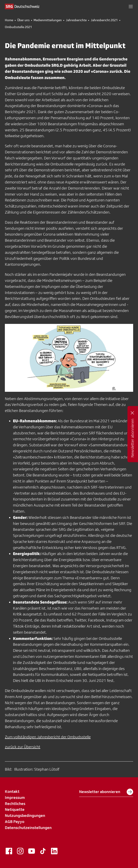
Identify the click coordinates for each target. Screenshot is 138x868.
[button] (131, 6)
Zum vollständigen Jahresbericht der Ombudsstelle (48, 737)
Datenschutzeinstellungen (28, 828)
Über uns (23, 20)
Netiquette (15, 809)
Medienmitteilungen (48, 20)
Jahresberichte (76, 20)
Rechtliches (15, 804)
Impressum (15, 797)
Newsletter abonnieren (106, 792)
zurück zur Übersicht (23, 747)
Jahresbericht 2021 (104, 20)
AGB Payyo (15, 822)
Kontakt (12, 791)
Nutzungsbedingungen (25, 815)
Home (9, 20)
